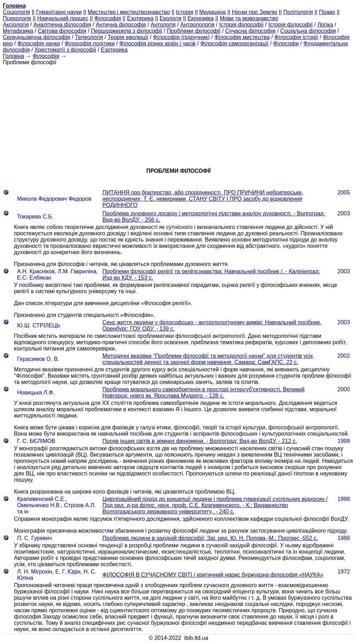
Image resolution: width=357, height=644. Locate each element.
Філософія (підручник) (181, 37)
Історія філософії (241, 25)
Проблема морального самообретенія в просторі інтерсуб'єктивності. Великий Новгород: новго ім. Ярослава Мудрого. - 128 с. (204, 393)
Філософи (286, 43)
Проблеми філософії (194, 31)
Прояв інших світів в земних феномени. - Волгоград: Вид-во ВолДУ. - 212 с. (200, 441)
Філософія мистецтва (242, 37)
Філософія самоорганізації (234, 43)
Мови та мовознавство (249, 18)
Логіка (325, 25)
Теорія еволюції (128, 37)
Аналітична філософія (62, 25)
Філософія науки (39, 43)
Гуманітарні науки (59, 12)
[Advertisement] (178, 114)
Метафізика (18, 31)
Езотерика (140, 18)
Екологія (171, 18)
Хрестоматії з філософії (65, 50)
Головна (13, 56)
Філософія (108, 18)
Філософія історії (296, 37)
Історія (185, 12)
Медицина (213, 12)
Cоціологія (16, 12)
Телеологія (89, 37)
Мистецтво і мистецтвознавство (129, 12)
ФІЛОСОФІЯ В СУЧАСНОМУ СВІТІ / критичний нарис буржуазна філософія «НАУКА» (213, 575)
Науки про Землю (255, 12)
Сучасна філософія (250, 31)
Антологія (163, 25)
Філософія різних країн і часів (157, 43)
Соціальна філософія (308, 31)
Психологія (17, 18)
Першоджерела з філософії (127, 31)
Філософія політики (90, 43)
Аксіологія (16, 25)
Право (327, 12)
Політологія (298, 12)
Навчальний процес (63, 18)
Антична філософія (121, 25)
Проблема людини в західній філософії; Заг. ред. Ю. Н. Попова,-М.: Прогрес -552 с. (210, 538)
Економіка (201, 18)
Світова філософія (62, 31)
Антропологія (197, 25)
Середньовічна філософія (36, 37)
